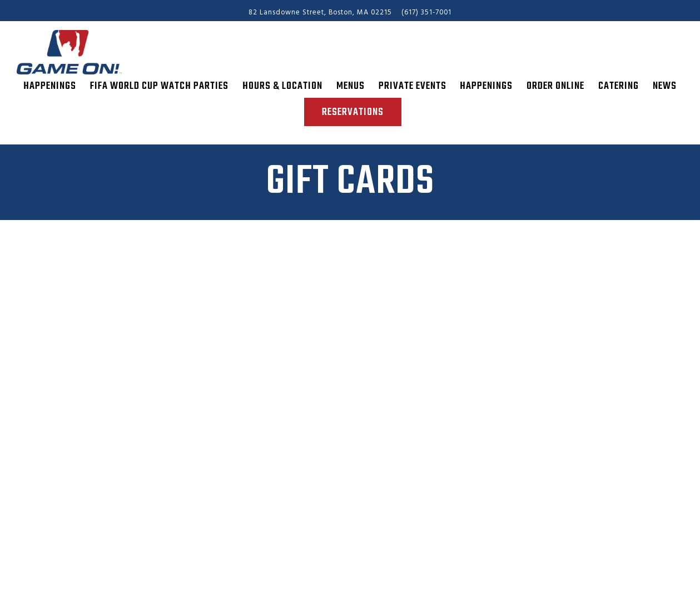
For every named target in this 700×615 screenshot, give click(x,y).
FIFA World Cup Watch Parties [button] (159, 86)
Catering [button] (619, 86)
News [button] (665, 86)
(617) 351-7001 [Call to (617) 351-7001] (426, 12)
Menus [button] (351, 86)
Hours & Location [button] (282, 86)
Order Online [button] (555, 86)
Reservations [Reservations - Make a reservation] (353, 112)
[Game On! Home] (78, 52)
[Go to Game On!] (320, 12)
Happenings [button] (50, 86)
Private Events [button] (413, 86)
